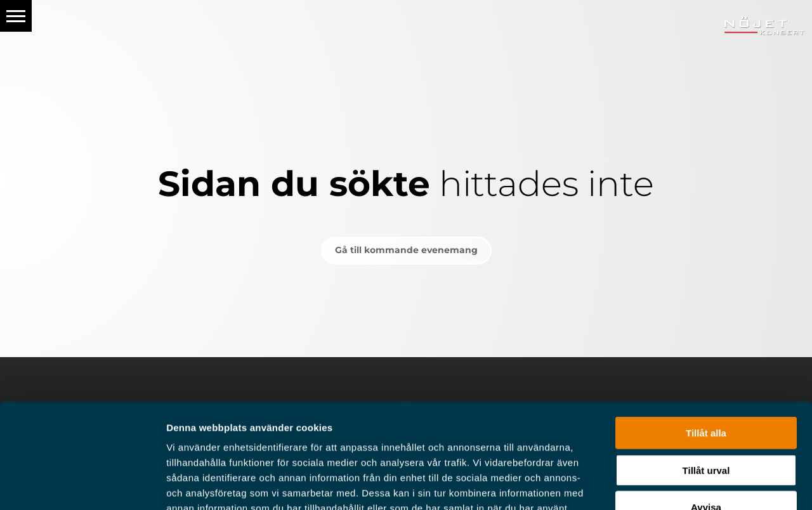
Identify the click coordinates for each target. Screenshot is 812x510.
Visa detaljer (689, 485)
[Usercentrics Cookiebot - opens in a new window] (82, 485)
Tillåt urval (706, 380)
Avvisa (706, 417)
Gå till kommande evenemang (406, 250)
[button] (16, 16)
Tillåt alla (706, 343)
